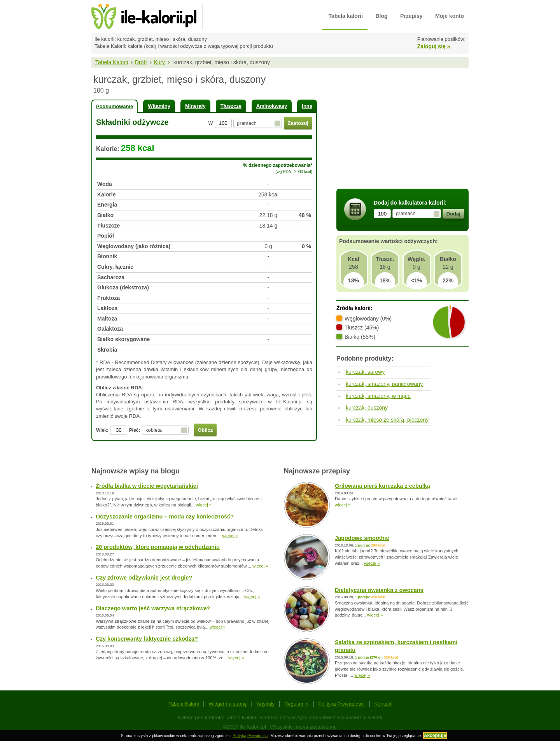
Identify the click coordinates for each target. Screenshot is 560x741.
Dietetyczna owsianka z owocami (379, 590)
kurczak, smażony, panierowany (384, 384)
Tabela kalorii (346, 16)
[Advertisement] (402, 130)
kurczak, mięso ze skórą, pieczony (387, 420)
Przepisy (411, 16)
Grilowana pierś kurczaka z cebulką (382, 486)
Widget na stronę (227, 704)
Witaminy (159, 106)
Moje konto (450, 16)
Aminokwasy (272, 106)
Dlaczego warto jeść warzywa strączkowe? (153, 608)
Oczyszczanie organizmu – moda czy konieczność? (165, 517)
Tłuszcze (231, 106)
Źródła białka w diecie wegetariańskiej (147, 486)
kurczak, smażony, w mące (378, 396)
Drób (141, 62)
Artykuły (266, 704)
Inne (307, 106)
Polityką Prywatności (250, 736)
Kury (159, 62)
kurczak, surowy (365, 372)
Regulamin (296, 704)
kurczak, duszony (367, 408)
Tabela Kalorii (112, 62)
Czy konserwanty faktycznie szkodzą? (147, 639)
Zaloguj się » (434, 46)
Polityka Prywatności (341, 704)
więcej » (204, 505)
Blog (382, 16)
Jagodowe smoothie (362, 538)
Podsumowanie (115, 106)
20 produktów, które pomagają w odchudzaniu (158, 547)
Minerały (195, 106)
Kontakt (383, 704)
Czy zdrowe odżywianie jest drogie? (144, 578)
